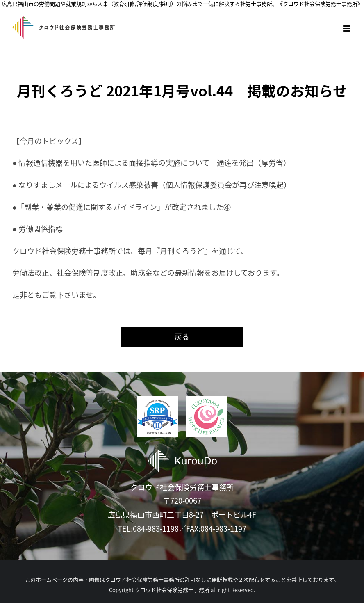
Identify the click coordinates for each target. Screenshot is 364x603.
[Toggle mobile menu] (347, 29)
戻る (182, 337)
